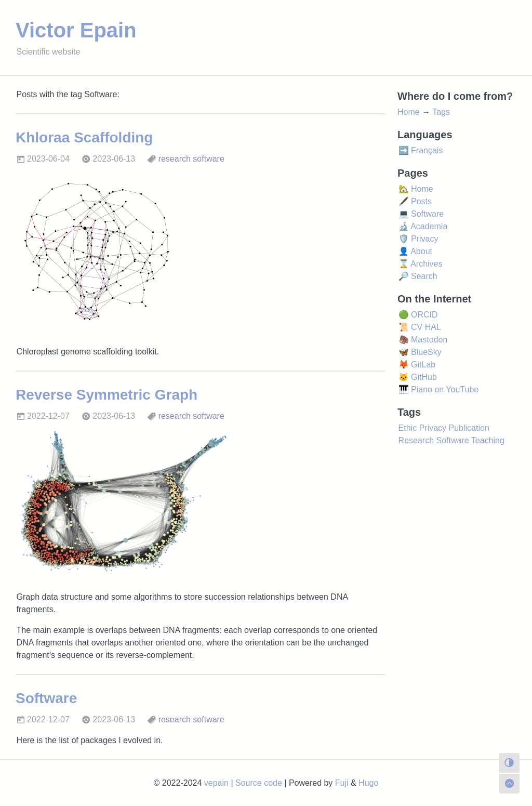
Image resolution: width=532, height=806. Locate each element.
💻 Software (421, 214)
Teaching (488, 440)
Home (409, 112)
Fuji (342, 783)
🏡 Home (416, 189)
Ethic (408, 428)
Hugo (368, 783)
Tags (441, 112)
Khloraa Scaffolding (84, 137)
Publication (469, 428)
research (175, 159)
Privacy (433, 428)
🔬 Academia (423, 226)
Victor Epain (76, 30)
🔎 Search (418, 276)
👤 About (415, 251)
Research (416, 440)
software (208, 159)
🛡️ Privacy (418, 239)
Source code (259, 783)
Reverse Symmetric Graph (107, 395)
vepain (216, 783)
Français (427, 150)
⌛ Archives (421, 264)
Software (46, 698)
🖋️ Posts (415, 201)
